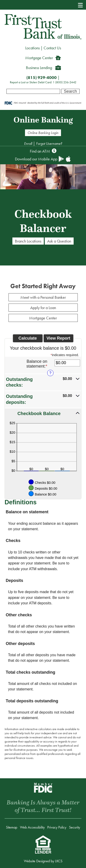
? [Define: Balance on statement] (50, 373)
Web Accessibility (32, 827)
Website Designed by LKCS (43, 861)
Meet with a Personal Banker (43, 297)
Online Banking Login (43, 133)
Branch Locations (28, 241)
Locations (32, 48)
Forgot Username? (49, 144)
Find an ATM (40, 151)
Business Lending (39, 68)
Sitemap (12, 827)
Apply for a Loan (43, 308)
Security (75, 827)
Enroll (29, 144)
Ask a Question (59, 241)
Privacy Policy (57, 827)
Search (70, 91)
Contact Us (52, 48)
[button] (43, 382)
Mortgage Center (39, 58)
